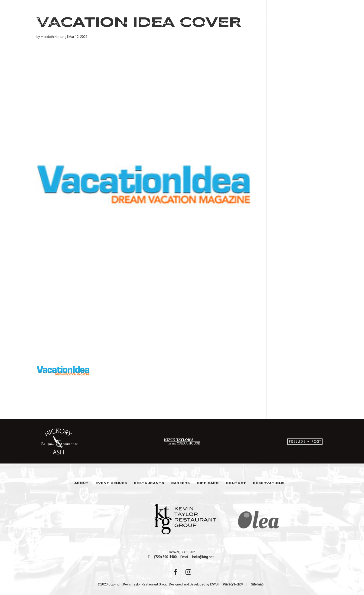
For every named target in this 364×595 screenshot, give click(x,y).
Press (222, 23)
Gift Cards (274, 23)
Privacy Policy (233, 584)
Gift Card (208, 483)
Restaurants (194, 23)
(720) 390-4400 (165, 557)
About (126, 23)
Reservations (309, 23)
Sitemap (257, 584)
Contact (236, 483)
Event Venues (156, 23)
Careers (245, 23)
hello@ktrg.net (203, 557)
